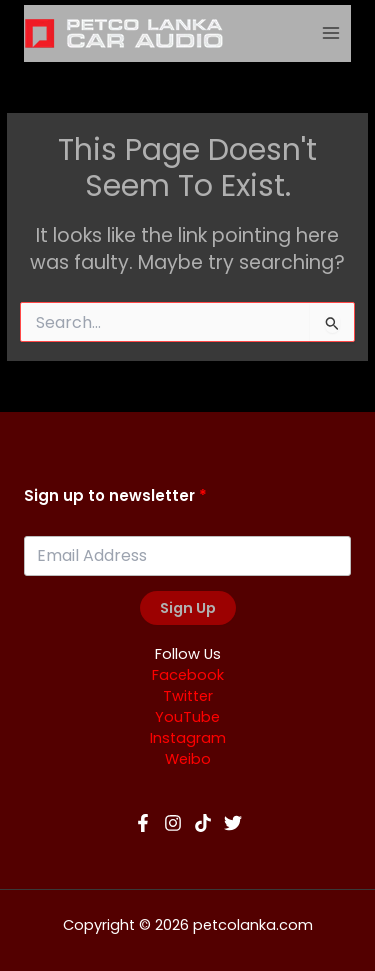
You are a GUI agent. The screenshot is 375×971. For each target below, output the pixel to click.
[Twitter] (233, 823)
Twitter (188, 696)
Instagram (188, 738)
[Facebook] (143, 823)
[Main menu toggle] (331, 33)
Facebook (188, 675)
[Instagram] (173, 823)
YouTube (187, 717)
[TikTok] (203, 823)
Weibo (188, 759)
